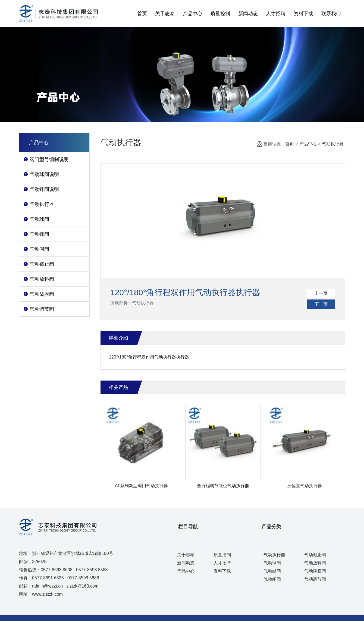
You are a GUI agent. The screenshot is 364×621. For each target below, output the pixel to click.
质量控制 (220, 14)
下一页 (321, 304)
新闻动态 (248, 14)
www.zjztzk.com (47, 594)
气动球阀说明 (44, 174)
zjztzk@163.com (83, 586)
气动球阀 (39, 219)
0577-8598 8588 (92, 570)
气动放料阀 (42, 279)
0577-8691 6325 (48, 578)
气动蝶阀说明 (44, 189)
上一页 (321, 293)
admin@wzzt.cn (47, 586)
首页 (142, 14)
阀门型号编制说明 (49, 159)
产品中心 (193, 14)
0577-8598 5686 (83, 578)
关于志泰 (165, 14)
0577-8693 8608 (57, 570)
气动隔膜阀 (42, 294)
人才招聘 (276, 14)
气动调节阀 (42, 309)
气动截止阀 (42, 264)
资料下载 (303, 14)
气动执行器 (42, 204)
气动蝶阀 (39, 234)
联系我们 (331, 14)
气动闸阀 (39, 249)
